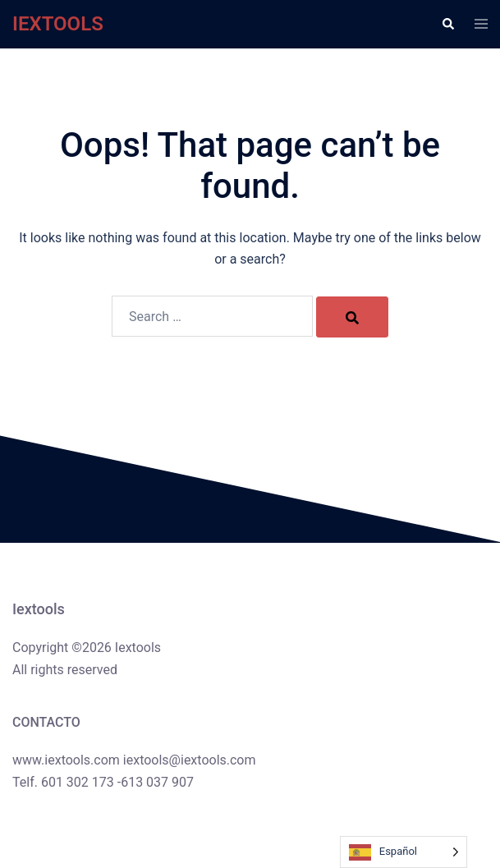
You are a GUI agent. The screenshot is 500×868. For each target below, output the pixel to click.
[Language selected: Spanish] (404, 852)
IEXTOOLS (58, 24)
